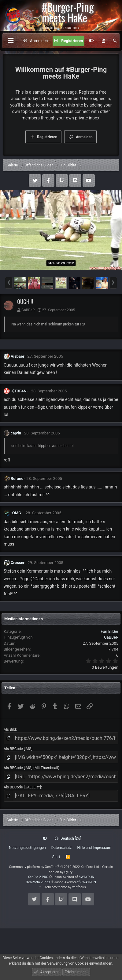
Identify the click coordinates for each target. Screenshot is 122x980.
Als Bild (10, 729)
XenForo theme (56, 887)
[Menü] (10, 41)
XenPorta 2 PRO (38, 882)
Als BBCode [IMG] (18, 749)
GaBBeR (28, 310)
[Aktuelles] (104, 41)
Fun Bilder (109, 631)
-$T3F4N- (19, 391)
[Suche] (115, 41)
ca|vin (16, 433)
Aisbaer (18, 356)
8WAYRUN (87, 877)
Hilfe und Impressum (94, 848)
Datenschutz (62, 848)
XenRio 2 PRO (38, 877)
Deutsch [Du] (68, 838)
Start (56, 857)
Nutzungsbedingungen (27, 848)
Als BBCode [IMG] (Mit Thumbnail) (31, 768)
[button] (9, 283)
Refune (17, 478)
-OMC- (17, 513)
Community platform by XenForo (54, 867)
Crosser (18, 563)
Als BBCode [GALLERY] (22, 787)
